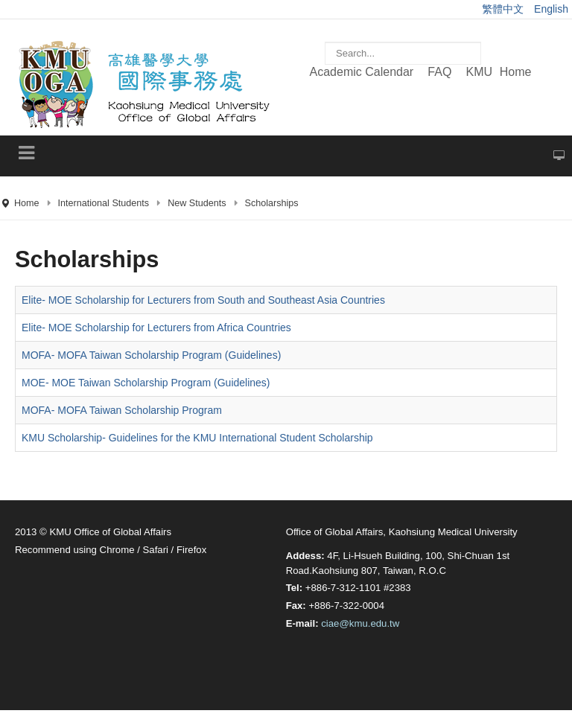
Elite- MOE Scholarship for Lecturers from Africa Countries (156, 328)
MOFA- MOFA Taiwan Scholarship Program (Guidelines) (151, 355)
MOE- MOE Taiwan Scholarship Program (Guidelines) (146, 383)
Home (27, 203)
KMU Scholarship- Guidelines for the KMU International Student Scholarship (197, 438)
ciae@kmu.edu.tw (360, 623)
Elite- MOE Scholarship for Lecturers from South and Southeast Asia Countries (203, 300)
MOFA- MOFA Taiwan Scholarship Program (122, 410)
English (551, 9)
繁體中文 (504, 9)
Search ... (325, 35)
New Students (197, 203)
